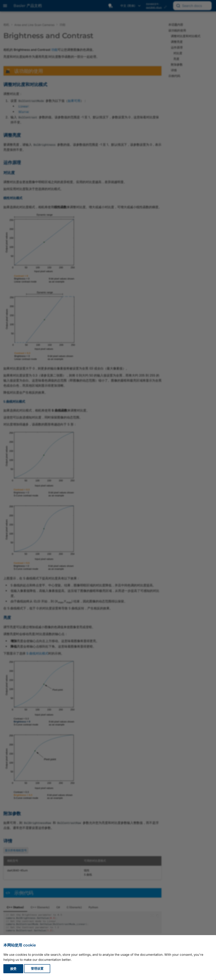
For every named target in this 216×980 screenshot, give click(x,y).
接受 (13, 969)
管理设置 (37, 969)
